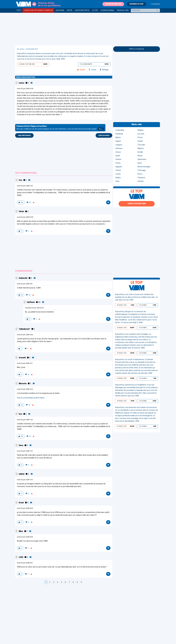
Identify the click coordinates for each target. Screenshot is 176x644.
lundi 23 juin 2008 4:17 (25, 363)
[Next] (81, 582)
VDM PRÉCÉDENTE (24, 136)
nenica (22, 83)
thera (21, 445)
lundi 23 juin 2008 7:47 (25, 451)
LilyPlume (31, 302)
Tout (19, 10)
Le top (95, 10)
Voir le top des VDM (137, 204)
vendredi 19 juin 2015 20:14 (34, 308)
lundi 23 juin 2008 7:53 (25, 480)
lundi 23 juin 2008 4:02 (25, 335)
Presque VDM (123, 10)
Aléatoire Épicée (82, 10)
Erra (21, 180)
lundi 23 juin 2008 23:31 (25, 217)
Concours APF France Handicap (38, 10)
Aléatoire (60, 10)
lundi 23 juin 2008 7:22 (25, 186)
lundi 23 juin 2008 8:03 (25, 508)
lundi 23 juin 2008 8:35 (25, 537)
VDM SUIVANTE (104, 136)
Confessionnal (107, 10)
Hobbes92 (23, 278)
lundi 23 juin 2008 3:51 (25, 284)
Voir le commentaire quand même (31, 398)
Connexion (156, 4)
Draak (21, 503)
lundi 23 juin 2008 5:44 (25, 389)
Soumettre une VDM (113, 4)
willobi (22, 474)
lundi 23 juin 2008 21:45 (25, 89)
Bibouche (23, 384)
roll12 (21, 557)
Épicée (70, 10)
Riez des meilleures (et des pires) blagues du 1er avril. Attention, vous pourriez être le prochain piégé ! (60, 128)
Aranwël (22, 358)
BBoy (21, 531)
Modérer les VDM (136, 4)
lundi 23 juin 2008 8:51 (25, 563)
